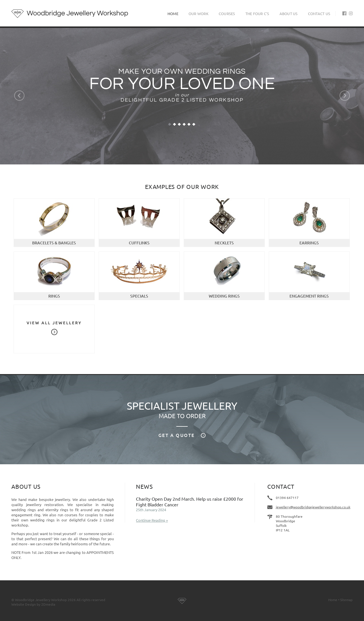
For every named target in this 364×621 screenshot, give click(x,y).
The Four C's (257, 14)
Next (345, 96)
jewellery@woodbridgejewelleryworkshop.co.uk (313, 507)
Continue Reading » (152, 520)
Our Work (198, 14)
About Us (289, 14)
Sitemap (346, 600)
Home (173, 14)
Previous (19, 96)
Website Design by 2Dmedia (33, 604)
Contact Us (319, 14)
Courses (227, 14)
